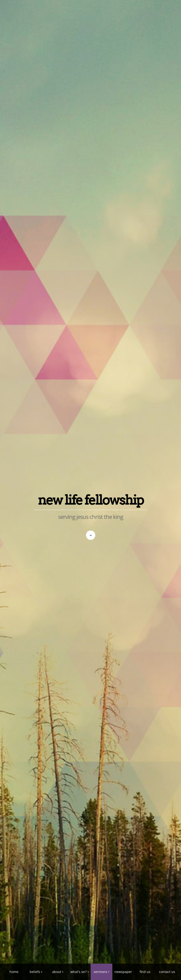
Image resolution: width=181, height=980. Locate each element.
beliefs (35, 972)
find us (145, 972)
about (57, 972)
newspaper (123, 972)
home (14, 972)
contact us (167, 972)
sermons (100, 972)
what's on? (78, 972)
